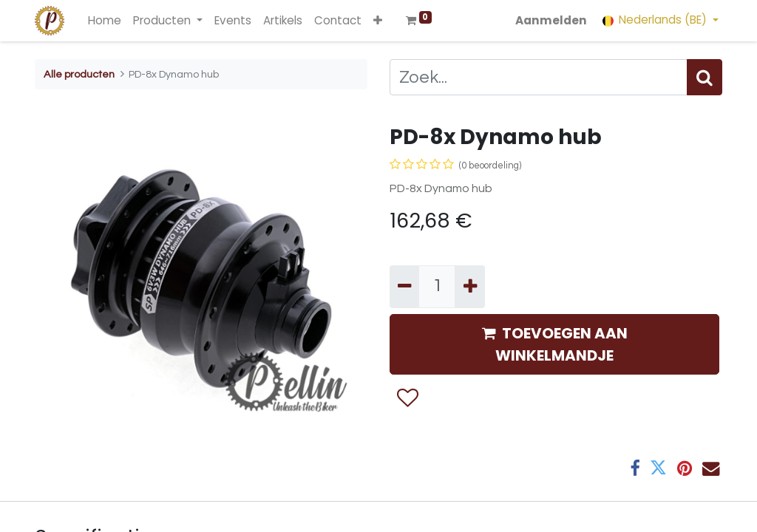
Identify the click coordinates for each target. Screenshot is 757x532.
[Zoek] (705, 77)
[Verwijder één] (404, 287)
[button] (378, 21)
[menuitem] (105, 21)
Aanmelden (551, 20)
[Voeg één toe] (469, 287)
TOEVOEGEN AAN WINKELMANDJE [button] (555, 344)
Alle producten (79, 74)
